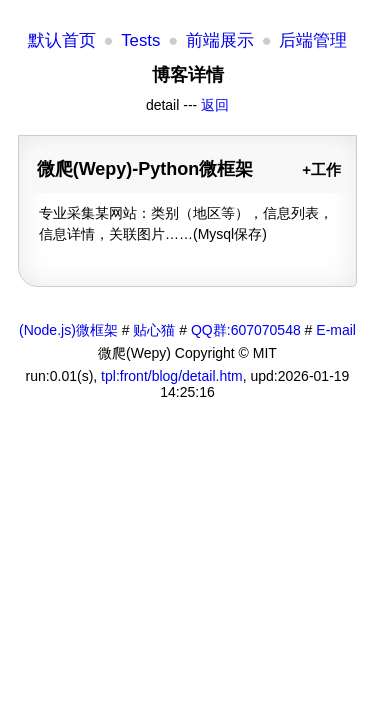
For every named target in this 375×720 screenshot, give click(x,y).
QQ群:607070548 (246, 330)
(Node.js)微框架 (68, 330)
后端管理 (313, 40)
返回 (215, 105)
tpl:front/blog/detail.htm (172, 376)
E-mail (336, 330)
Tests (140, 40)
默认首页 (62, 40)
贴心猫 (154, 330)
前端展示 (220, 40)
